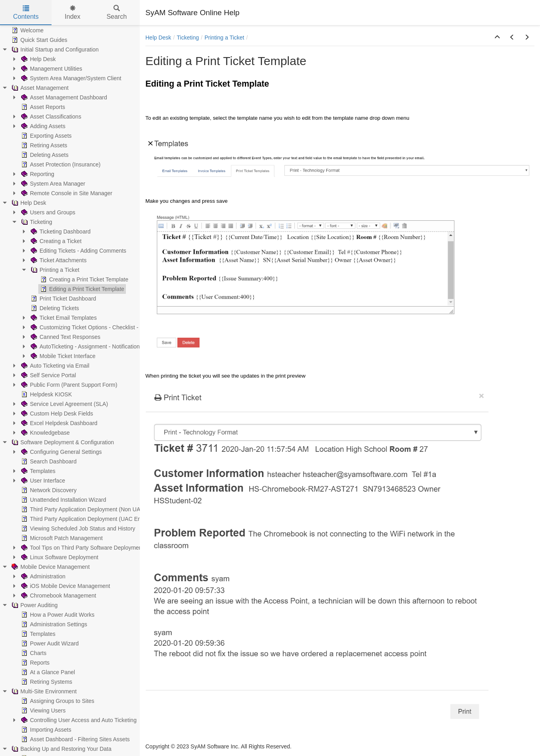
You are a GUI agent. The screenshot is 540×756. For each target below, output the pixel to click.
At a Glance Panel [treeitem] (47, 672)
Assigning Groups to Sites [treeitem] (57, 701)
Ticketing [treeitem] (36, 222)
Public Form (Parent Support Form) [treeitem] (68, 385)
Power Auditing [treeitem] (34, 605)
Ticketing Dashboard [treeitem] (60, 232)
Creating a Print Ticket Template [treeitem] (83, 279)
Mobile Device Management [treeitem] (50, 567)
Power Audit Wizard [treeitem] (49, 643)
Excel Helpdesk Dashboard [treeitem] (59, 423)
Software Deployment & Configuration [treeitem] (62, 442)
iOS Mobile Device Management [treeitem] (65, 586)
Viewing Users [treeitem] (43, 710)
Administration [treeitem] (43, 576)
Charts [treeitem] (33, 653)
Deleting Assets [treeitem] (44, 155)
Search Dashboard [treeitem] (48, 461)
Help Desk (158, 38)
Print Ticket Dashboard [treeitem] (63, 299)
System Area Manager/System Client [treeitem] (70, 78)
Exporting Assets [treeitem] (46, 136)
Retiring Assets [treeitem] (43, 145)
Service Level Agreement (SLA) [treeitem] (64, 404)
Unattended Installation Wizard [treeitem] (63, 500)
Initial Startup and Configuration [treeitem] (54, 49)
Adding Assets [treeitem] (43, 126)
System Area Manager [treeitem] (53, 184)
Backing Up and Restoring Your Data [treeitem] (61, 749)
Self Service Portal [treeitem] (48, 375)
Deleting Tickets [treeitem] (54, 308)
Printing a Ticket (224, 38)
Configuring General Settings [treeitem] (61, 452)
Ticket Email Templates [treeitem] (63, 318)
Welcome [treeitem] (27, 30)
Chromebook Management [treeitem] (58, 596)
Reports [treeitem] (35, 663)
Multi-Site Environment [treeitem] (43, 691)
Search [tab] (117, 13)
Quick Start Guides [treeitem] (39, 40)
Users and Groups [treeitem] (48, 212)
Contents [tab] (26, 13)
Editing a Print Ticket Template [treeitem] (81, 289)
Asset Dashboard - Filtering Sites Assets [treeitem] (75, 739)
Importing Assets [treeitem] (46, 730)
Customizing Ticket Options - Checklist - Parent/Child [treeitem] (100, 327)
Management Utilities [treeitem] (51, 69)
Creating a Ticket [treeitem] (55, 241)
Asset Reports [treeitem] (42, 107)
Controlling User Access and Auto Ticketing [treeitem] (78, 720)
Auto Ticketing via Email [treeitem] (55, 366)
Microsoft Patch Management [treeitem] (61, 538)
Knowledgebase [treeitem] (45, 433)
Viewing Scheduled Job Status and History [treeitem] (77, 528)
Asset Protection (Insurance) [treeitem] (60, 164)
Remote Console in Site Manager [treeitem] (66, 193)
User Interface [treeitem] (42, 481)
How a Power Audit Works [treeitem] (57, 615)
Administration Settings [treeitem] (53, 624)
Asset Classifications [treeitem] (50, 117)
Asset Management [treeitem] (39, 88)
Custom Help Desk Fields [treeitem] (56, 414)
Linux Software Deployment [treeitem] (59, 557)
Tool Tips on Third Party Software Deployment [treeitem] (82, 548)
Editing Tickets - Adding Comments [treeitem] (78, 251)
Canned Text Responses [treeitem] (65, 337)
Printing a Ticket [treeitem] (54, 270)
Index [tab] (72, 13)
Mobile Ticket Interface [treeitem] (62, 356)
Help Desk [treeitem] (38, 59)
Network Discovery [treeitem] (48, 490)
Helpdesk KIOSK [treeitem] (46, 394)
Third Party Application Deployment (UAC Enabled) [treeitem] (88, 519)
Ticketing (188, 38)
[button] (497, 38)
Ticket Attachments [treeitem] (58, 260)
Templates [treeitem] (38, 471)
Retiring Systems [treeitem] (46, 682)
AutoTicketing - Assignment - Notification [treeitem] (84, 346)
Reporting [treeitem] (37, 174)
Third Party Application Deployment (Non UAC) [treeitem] (83, 509)
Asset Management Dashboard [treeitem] (63, 97)
